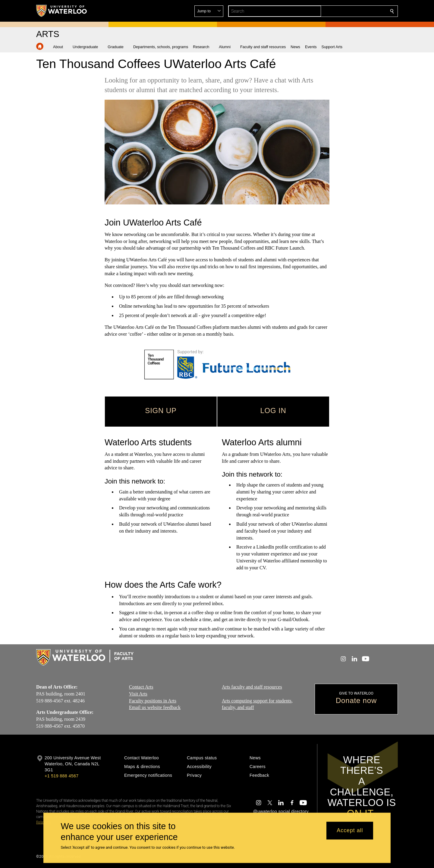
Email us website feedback (155, 707)
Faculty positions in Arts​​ (153, 700)
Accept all (350, 831)
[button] (348, 11)
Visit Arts (138, 694)
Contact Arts (141, 687)
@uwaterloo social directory (281, 811)
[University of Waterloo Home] (62, 11)
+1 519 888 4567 (61, 776)
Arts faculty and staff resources (252, 687)
